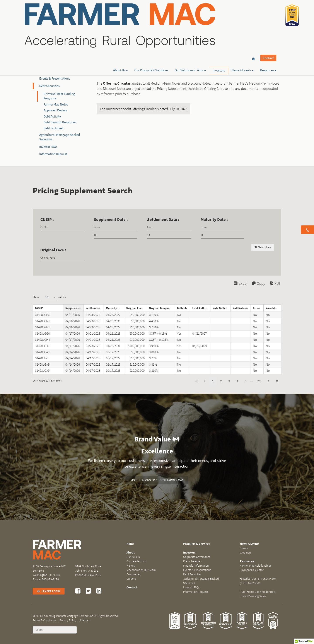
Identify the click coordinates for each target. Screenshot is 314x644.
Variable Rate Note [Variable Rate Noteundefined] (274, 308)
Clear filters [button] (264, 247)
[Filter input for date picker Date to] (116, 235)
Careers (131, 579)
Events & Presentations (55, 78)
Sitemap (84, 620)
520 (259, 381)
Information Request (53, 154)
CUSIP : (47, 219)
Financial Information (54, 71)
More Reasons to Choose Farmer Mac (157, 480)
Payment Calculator (252, 570)
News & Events (243, 19)
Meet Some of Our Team (141, 570)
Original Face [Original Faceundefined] (135, 308)
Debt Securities (49, 86)
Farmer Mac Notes (56, 104)
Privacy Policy (68, 620)
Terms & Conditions (44, 620)
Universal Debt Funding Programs (59, 96)
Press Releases (49, 64)
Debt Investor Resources (60, 122)
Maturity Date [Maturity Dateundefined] (115, 308)
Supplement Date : (111, 219)
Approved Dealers (55, 110)
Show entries (49, 297)
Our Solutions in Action (190, 19)
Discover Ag (133, 574)
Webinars (246, 553)
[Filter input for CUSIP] (62, 227)
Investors (219, 19)
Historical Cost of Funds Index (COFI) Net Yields (258, 581)
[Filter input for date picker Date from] (116, 227)
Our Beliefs (133, 557)
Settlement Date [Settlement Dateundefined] (95, 308)
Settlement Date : (163, 219)
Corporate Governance (55, 57)
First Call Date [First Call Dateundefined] (201, 308)
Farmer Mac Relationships (256, 566)
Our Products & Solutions (151, 19)
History (131, 566)
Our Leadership (136, 561)
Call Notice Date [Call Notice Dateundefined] (242, 308)
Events (244, 548)
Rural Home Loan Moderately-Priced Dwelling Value (258, 594)
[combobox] (49, 297)
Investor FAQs (48, 147)
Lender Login (49, 591)
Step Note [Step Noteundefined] (258, 308)
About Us (120, 19)
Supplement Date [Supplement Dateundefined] (74, 308)
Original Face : (53, 250)
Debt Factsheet (54, 128)
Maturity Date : (214, 219)
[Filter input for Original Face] (62, 258)
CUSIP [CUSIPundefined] (39, 308)
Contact (268, 11)
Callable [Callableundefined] (182, 308)
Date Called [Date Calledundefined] (220, 308)
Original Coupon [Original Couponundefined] (159, 308)
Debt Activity (52, 116)
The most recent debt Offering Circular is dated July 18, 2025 (143, 109)
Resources (268, 19)
